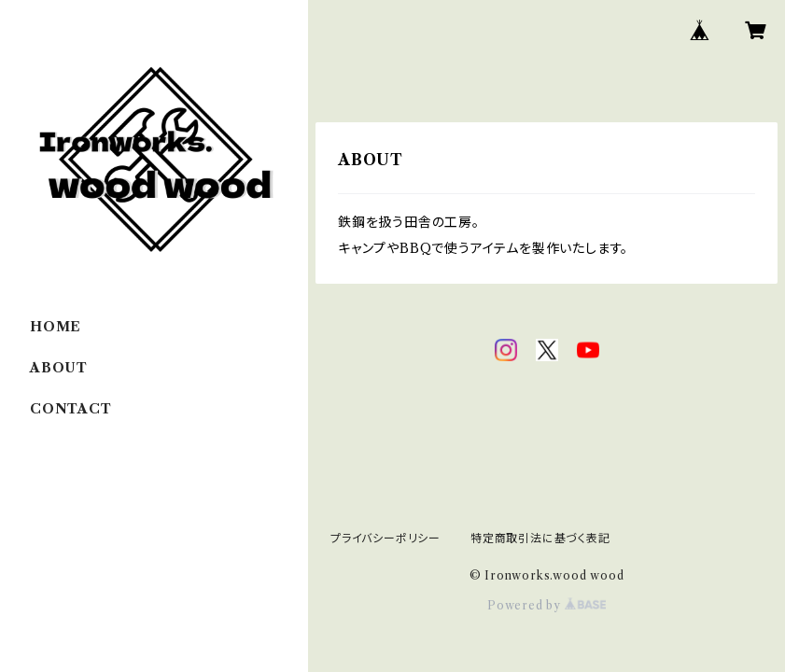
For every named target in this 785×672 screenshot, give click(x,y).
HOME (56, 327)
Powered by (547, 605)
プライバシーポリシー (385, 538)
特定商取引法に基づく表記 (540, 538)
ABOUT (59, 368)
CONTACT (71, 409)
